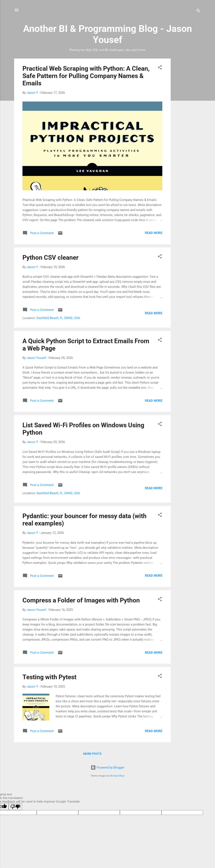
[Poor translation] (15, 807)
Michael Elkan (117, 776)
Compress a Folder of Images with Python (81, 600)
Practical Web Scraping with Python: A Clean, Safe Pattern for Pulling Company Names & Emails (86, 76)
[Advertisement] (187, 121)
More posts (92, 754)
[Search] (198, 11)
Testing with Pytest (49, 677)
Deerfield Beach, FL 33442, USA (58, 318)
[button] (160, 68)
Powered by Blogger (107, 768)
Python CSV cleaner (50, 257)
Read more (154, 233)
